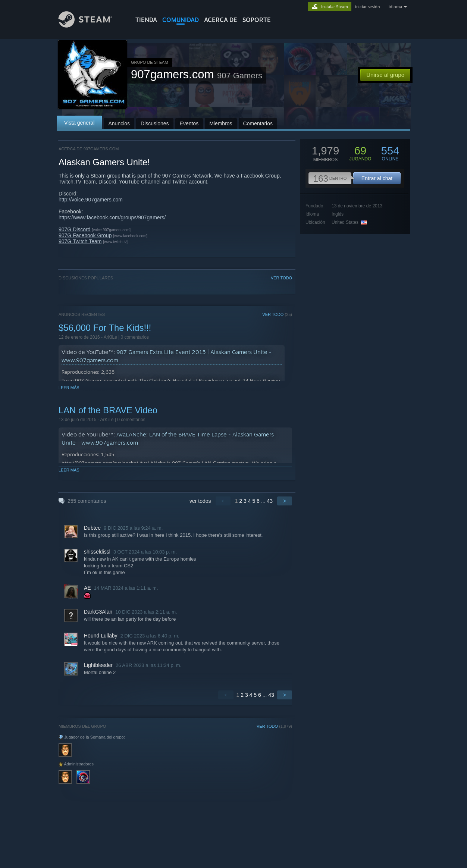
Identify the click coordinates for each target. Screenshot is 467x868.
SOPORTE (257, 20)
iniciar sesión (367, 7)
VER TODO (281, 278)
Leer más (69, 388)
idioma (395, 7)
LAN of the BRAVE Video (108, 410)
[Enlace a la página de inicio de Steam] (91, 26)
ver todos (200, 501)
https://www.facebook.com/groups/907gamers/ (112, 217)
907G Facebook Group (85, 235)
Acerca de (221, 20)
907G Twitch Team (80, 241)
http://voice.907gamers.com (91, 200)
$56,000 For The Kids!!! (105, 328)
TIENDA (146, 20)
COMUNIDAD (181, 20)
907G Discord (75, 229)
